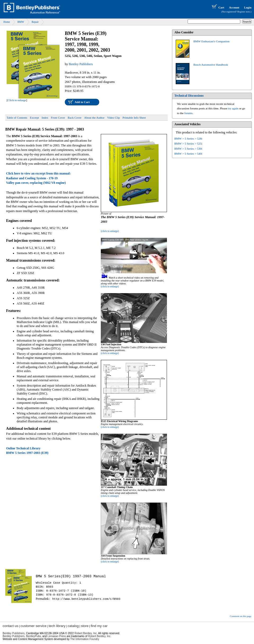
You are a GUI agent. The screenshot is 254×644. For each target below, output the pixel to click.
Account (234, 7)
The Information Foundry (85, 639)
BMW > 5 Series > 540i (188, 154)
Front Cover (58, 118)
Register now (244, 12)
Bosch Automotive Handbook (211, 65)
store (85, 626)
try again (233, 108)
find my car (99, 626)
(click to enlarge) (110, 231)
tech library (57, 626)
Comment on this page (241, 616)
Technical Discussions (189, 96)
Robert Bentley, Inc (85, 633)
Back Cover (75, 118)
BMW (21, 22)
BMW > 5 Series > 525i (188, 144)
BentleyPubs (33, 636)
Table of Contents (17, 118)
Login (248, 7)
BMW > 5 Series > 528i (188, 138)
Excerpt (34, 118)
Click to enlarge (17, 100)
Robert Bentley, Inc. (100, 636)
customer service (33, 626)
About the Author (94, 118)
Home (7, 22)
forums (189, 113)
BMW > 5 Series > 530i (188, 149)
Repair (35, 22)
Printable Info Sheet (134, 118)
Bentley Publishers (14, 633)
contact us (10, 626)
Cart (217, 7)
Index (45, 118)
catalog (73, 626)
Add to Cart (82, 102)
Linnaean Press (57, 636)
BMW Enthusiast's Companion (211, 41)
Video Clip (114, 118)
